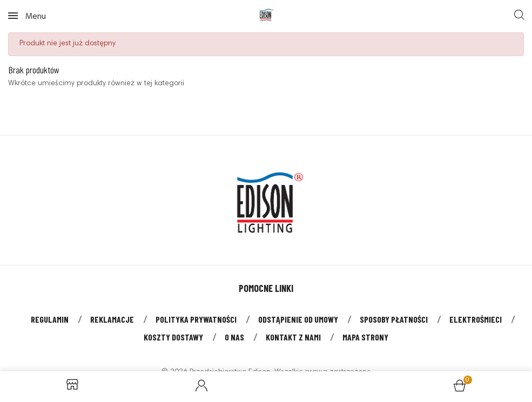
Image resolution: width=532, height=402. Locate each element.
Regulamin (50, 319)
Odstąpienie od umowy (298, 319)
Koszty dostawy (173, 337)
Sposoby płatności (394, 319)
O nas (234, 337)
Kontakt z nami (293, 337)
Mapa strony (365, 337)
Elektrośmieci (476, 319)
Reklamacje (112, 319)
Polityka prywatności (196, 319)
